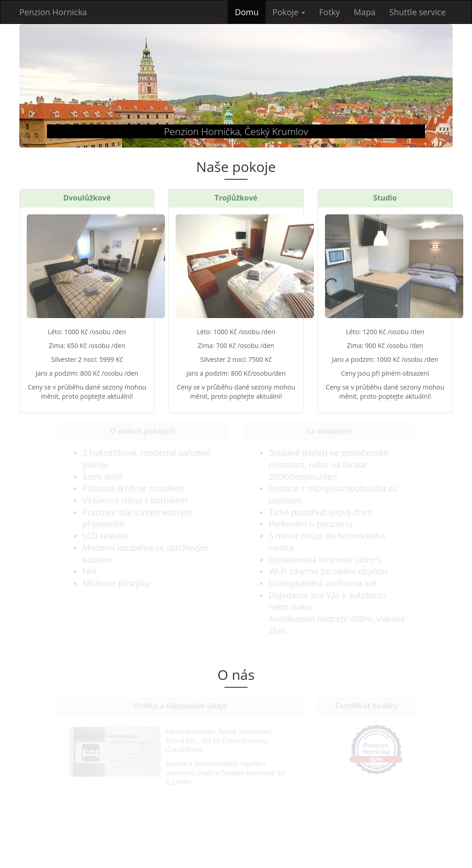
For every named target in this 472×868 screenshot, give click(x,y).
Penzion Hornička (376, 749)
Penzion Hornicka (53, 12)
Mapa (364, 12)
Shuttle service (418, 12)
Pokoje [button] (289, 12)
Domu (250, 12)
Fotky (329, 12)
